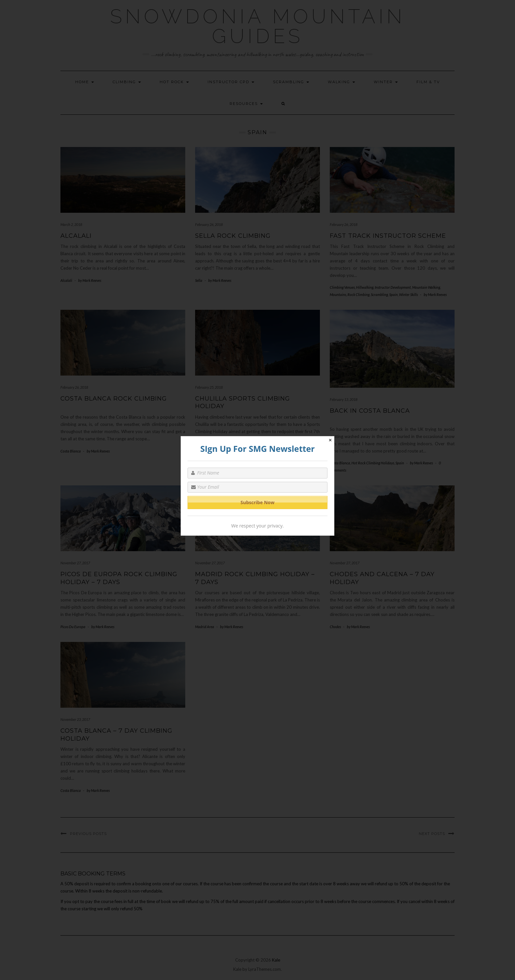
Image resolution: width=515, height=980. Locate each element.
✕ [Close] (330, 440)
